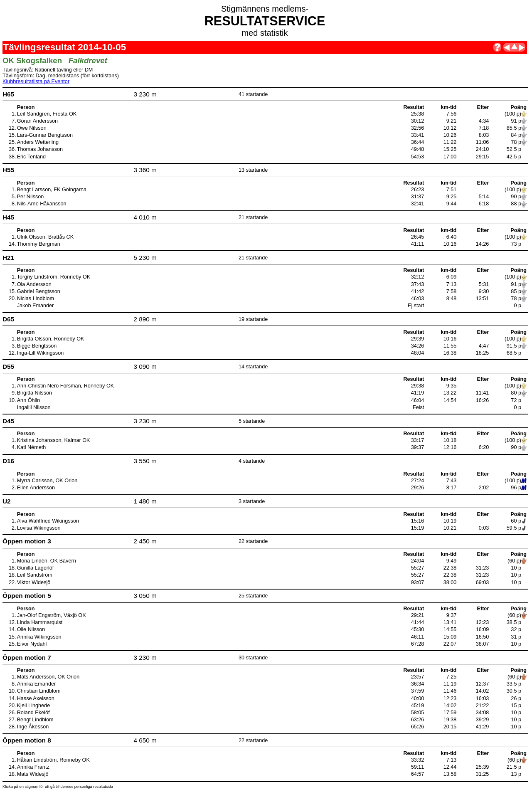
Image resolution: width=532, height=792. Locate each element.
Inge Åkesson (33, 727)
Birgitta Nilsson (34, 393)
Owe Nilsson (32, 128)
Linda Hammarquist (40, 622)
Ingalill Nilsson (34, 407)
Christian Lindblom (39, 691)
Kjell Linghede (34, 706)
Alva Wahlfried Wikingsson (48, 521)
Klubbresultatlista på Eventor (36, 81)
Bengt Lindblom (35, 720)
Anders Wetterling (38, 142)
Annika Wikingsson (39, 637)
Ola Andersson (34, 284)
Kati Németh (32, 447)
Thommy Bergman (39, 244)
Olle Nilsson (31, 629)
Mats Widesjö (33, 774)
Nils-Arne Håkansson (42, 204)
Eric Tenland (31, 157)
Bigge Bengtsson (37, 346)
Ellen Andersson (36, 488)
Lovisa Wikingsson (39, 528)
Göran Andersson (38, 121)
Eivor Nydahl (32, 644)
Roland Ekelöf (33, 713)
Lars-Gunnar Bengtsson (45, 135)
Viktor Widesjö (34, 582)
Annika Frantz (33, 767)
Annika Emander (37, 684)
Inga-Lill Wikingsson (41, 353)
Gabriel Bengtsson (39, 291)
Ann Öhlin (29, 400)
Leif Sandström (35, 575)
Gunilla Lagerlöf (36, 568)
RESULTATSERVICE (265, 21)
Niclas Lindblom (36, 299)
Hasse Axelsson (36, 698)
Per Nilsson (31, 197)
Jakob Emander (36, 306)
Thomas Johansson (40, 149)
